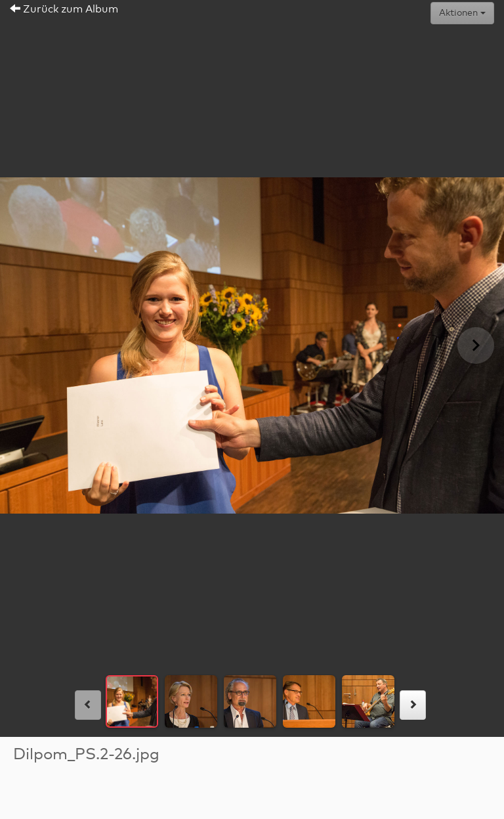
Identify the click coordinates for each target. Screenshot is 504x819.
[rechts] (413, 705)
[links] (88, 705)
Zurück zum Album (64, 9)
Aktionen (462, 13)
